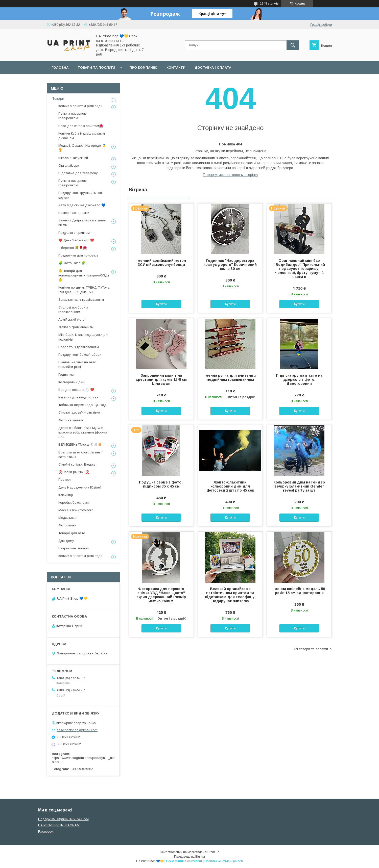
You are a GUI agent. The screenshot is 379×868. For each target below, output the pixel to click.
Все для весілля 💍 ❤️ (76, 390)
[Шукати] (293, 45)
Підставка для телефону (78, 173)
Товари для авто (72, 533)
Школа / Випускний (73, 158)
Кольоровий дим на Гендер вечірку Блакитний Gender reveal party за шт (299, 486)
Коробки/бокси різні (74, 503)
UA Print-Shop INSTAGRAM (59, 825)
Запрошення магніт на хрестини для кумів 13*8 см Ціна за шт (161, 379)
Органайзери (69, 165)
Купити (161, 304)
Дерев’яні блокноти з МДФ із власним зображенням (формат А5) (84, 432)
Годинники (66, 375)
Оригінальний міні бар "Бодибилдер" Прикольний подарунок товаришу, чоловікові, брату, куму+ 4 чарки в (299, 269)
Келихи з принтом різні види (80, 106)
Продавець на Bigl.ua (189, 857)
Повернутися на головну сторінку (231, 175)
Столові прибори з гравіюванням (73, 310)
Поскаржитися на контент (184, 861)
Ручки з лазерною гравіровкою (73, 116)
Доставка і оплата (213, 68)
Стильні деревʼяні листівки (79, 412)
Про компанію (143, 68)
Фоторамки (67, 525)
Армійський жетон (72, 320)
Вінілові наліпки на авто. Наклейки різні (78, 364)
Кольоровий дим (72, 382)
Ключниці (66, 495)
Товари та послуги (96, 68)
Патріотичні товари (74, 548)
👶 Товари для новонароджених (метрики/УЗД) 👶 (84, 275)
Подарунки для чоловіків (78, 255)
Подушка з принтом (74, 233)
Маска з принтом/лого (76, 510)
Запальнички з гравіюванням (81, 300)
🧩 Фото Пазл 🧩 (72, 263)
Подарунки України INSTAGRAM (63, 819)
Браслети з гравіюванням (79, 347)
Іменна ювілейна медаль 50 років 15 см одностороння (299, 591)
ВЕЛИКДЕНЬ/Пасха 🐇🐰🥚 (80, 444)
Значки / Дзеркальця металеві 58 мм (82, 223)
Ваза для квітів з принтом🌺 (81, 126)
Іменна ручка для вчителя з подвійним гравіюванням (230, 377)
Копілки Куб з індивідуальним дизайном (82, 136)
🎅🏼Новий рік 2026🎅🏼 (74, 472)
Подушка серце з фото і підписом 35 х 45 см (161, 484)
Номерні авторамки (74, 213)
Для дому (66, 541)
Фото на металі (71, 420)
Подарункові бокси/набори (80, 355)
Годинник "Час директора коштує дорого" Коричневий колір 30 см (230, 265)
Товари (58, 98)
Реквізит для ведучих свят (79, 397)
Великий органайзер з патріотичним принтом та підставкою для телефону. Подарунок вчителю (230, 595)
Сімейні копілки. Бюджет (78, 464)
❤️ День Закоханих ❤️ (76, 240)
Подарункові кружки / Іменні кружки (80, 195)
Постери (65, 480)
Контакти (176, 68)
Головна (60, 68)
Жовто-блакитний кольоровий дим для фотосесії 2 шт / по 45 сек (230, 486)
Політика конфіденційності (224, 861)
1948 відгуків (269, 4)
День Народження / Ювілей (80, 487)
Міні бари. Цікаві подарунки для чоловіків (84, 337)
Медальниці (68, 518)
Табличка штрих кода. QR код (82, 405)
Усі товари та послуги (311, 649)
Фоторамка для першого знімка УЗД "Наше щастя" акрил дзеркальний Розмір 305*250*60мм (161, 595)
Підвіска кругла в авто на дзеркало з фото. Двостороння (299, 379)
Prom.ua (213, 852)
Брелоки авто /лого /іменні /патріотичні (80, 455)
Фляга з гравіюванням (76, 327)
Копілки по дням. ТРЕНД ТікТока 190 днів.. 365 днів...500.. (84, 290)
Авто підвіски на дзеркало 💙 (82, 205)
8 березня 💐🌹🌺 (73, 248)
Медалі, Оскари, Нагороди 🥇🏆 (82, 148)
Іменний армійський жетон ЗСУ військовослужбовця (161, 263)
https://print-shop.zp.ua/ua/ (76, 723)
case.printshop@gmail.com (77, 730)
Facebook (46, 832)
